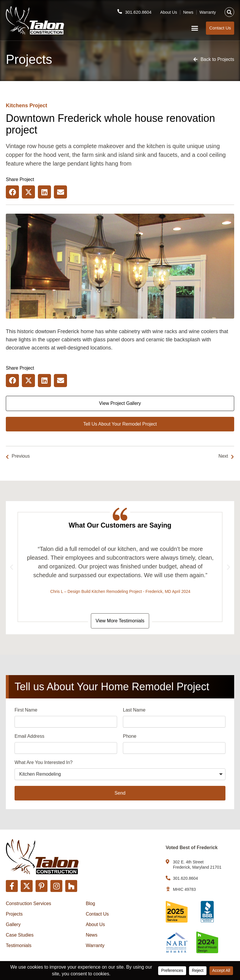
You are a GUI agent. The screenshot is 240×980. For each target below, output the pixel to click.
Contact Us (97, 914)
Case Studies (20, 935)
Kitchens (17, 106)
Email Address (29, 737)
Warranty (208, 12)
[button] (229, 12)
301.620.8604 (138, 12)
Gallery (13, 924)
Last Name (134, 711)
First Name (26, 711)
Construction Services (29, 903)
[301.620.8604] (119, 11)
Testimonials (19, 945)
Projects (14, 914)
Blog (90, 903)
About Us (169, 12)
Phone (130, 737)
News (188, 12)
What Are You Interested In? (44, 763)
